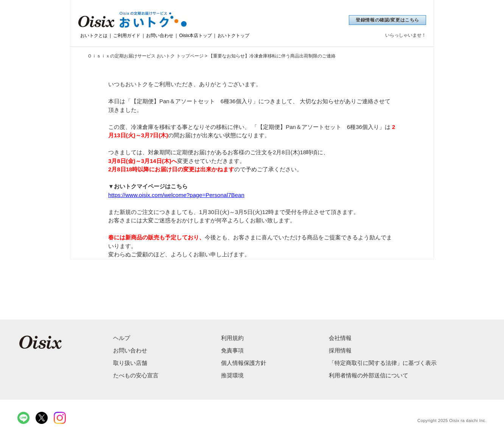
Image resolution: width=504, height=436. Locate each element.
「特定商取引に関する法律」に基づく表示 (383, 363)
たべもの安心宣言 (136, 375)
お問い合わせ (160, 36)
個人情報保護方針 (244, 363)
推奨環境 (232, 375)
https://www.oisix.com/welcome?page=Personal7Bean (176, 195)
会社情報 (340, 338)
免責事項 (232, 350)
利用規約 (232, 338)
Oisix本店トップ (195, 36)
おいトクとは (94, 36)
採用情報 (340, 350)
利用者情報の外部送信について (369, 375)
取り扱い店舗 (130, 363)
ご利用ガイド (127, 36)
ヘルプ (122, 338)
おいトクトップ (233, 36)
